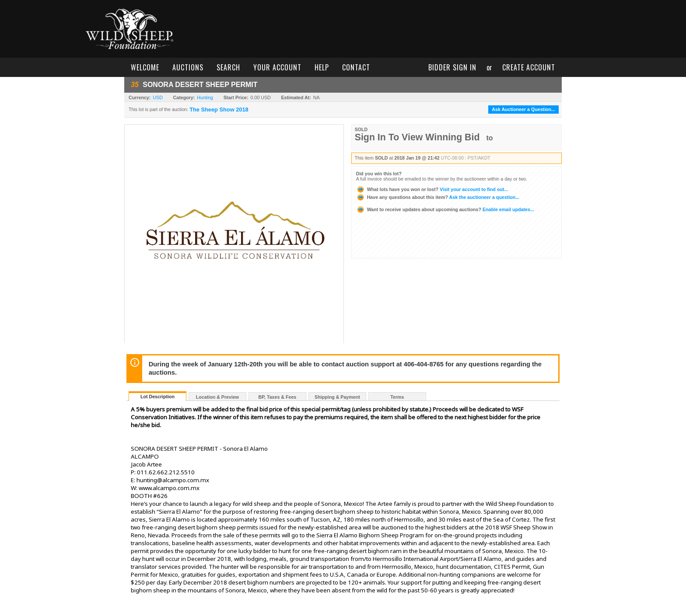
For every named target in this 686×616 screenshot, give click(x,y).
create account (529, 67)
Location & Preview (217, 397)
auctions (188, 67)
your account (277, 67)
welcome (145, 67)
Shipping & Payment (337, 397)
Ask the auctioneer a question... (438, 197)
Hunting (205, 97)
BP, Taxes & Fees (278, 397)
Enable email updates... (445, 209)
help (322, 67)
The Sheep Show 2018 (219, 110)
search (228, 67)
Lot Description (157, 397)
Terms (397, 397)
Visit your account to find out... (432, 189)
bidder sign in (452, 67)
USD (158, 97)
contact (356, 67)
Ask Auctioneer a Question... (523, 109)
